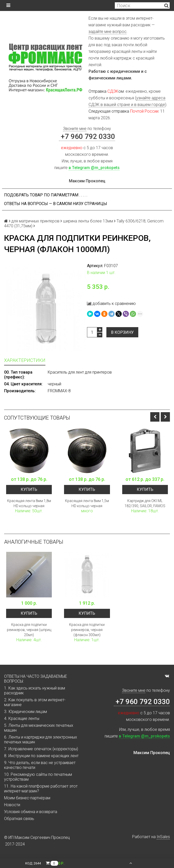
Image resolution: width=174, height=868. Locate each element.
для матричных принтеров (35, 221)
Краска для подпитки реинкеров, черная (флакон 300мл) (87, 630)
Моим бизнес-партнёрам (27, 798)
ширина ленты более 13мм (88, 221)
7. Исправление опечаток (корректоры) (41, 749)
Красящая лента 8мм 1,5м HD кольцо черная (87, 503)
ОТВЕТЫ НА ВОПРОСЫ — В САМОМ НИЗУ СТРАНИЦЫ (56, 204)
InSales (163, 837)
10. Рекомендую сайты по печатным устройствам (38, 777)
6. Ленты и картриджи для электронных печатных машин (41, 740)
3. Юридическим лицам (26, 712)
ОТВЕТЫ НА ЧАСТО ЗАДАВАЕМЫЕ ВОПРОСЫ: (36, 679)
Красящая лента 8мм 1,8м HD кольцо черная (29, 503)
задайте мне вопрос (108, 32)
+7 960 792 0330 (87, 136)
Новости (12, 805)
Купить (29, 489)
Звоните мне (75, 129)
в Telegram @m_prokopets (94, 168)
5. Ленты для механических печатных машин (39, 728)
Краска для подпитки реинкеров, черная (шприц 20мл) (29, 630)
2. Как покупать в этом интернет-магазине (35, 702)
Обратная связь (19, 819)
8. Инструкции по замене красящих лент (41, 756)
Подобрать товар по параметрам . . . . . (46, 195)
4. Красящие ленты (22, 718)
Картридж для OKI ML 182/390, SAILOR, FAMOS (145, 503)
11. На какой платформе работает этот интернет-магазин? (41, 789)
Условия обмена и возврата (31, 812)
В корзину (122, 332)
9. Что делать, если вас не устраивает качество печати (40, 765)
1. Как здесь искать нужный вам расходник (35, 691)
